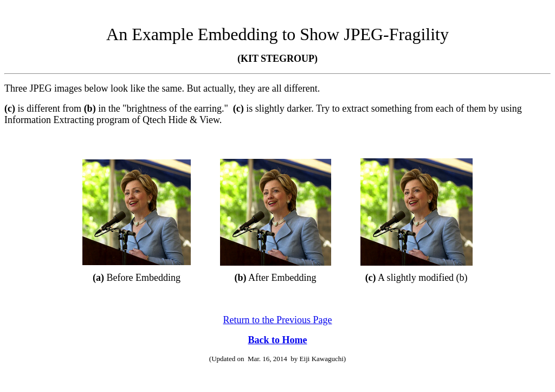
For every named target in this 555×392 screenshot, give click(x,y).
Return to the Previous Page (278, 320)
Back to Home (278, 340)
